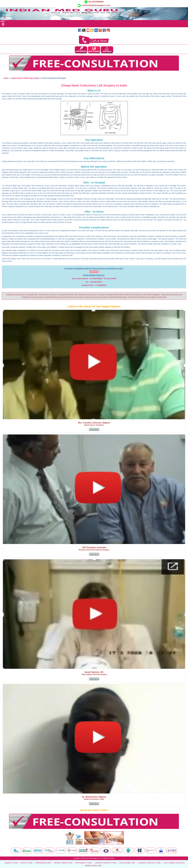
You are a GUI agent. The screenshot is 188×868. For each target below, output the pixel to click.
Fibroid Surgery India (127, 863)
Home (6, 78)
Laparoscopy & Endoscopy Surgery (26, 78)
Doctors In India (26, 863)
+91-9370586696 (96, 2)
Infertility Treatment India (63, 863)
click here (94, 272)
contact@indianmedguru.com (96, 5)
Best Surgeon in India (83, 863)
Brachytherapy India (43, 863)
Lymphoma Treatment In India (149, 863)
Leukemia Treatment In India (105, 863)
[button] (94, 429)
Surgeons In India (11, 863)
